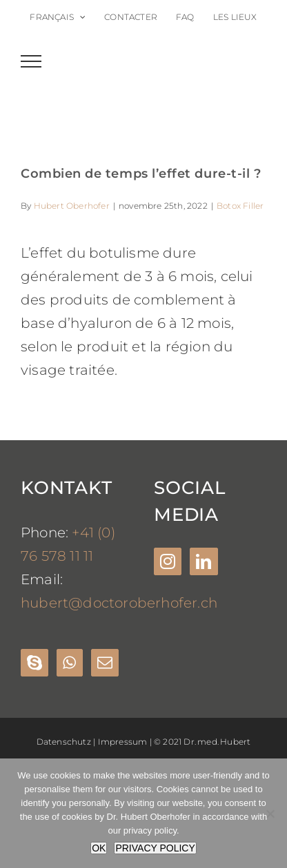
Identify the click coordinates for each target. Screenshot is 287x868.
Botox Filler (240, 206)
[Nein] (270, 814)
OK (99, 848)
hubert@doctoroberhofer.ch (119, 603)
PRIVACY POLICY (155, 848)
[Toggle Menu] (31, 61)
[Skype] (34, 663)
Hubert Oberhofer (72, 206)
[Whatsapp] (69, 663)
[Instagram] (168, 561)
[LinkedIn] (204, 561)
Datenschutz (64, 742)
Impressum (123, 742)
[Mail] (105, 663)
